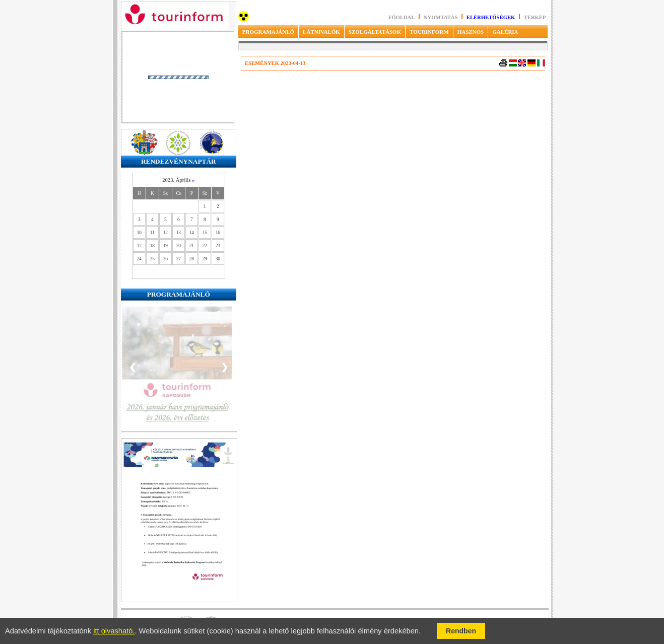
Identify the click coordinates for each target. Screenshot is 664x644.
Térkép (535, 17)
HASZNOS (471, 32)
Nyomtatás (441, 17)
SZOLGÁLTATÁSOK (375, 32)
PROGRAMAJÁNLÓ (268, 32)
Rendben (461, 631)
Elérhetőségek (491, 17)
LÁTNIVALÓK (321, 32)
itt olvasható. (114, 631)
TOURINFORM (429, 32)
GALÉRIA (505, 32)
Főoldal (402, 17)
